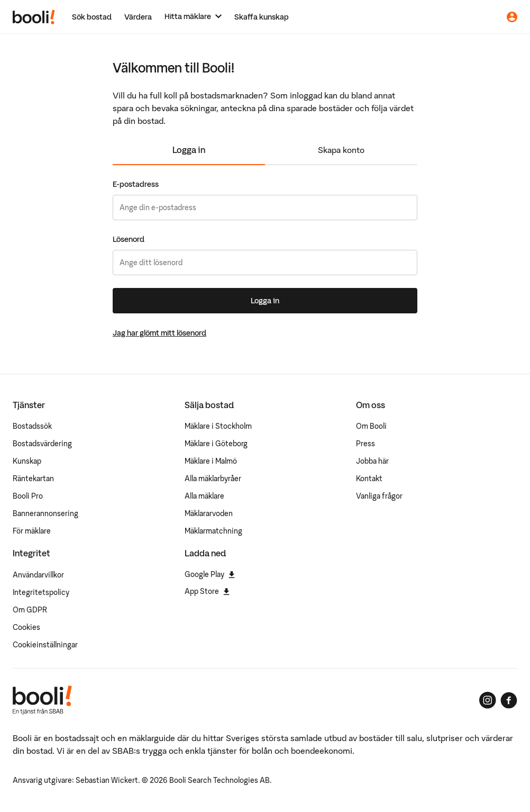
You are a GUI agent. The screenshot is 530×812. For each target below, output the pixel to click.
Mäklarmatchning (213, 531)
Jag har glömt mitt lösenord (159, 333)
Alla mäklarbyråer (213, 479)
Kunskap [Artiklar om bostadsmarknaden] (27, 461)
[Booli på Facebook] (509, 700)
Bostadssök (32, 426)
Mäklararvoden (209, 513)
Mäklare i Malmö (211, 461)
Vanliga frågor (379, 496)
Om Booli (371, 426)
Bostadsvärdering (42, 444)
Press (365, 444)
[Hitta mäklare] (193, 17)
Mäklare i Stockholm (218, 426)
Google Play (210, 574)
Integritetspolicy (41, 592)
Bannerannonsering (45, 513)
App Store (207, 591)
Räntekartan (33, 479)
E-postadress (136, 184)
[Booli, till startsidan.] (34, 17)
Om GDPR (30, 610)
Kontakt (369, 479)
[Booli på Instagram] (488, 700)
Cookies (26, 627)
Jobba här (372, 461)
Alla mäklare (204, 496)
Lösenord (129, 239)
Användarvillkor (38, 575)
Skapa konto (341, 150)
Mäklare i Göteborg (216, 444)
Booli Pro (28, 496)
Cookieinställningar (45, 645)
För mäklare (32, 531)
